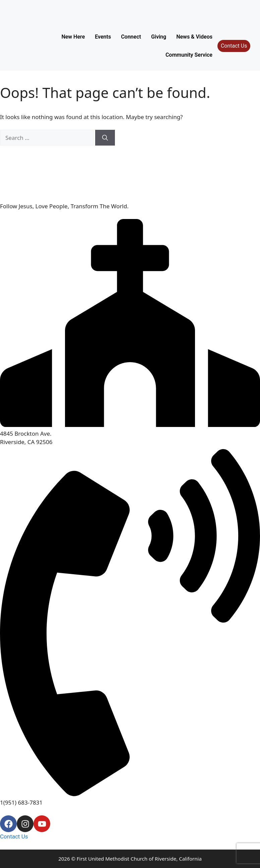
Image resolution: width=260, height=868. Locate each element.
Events (103, 37)
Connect (131, 37)
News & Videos (194, 37)
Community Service (189, 55)
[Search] (105, 138)
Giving (159, 37)
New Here (73, 37)
